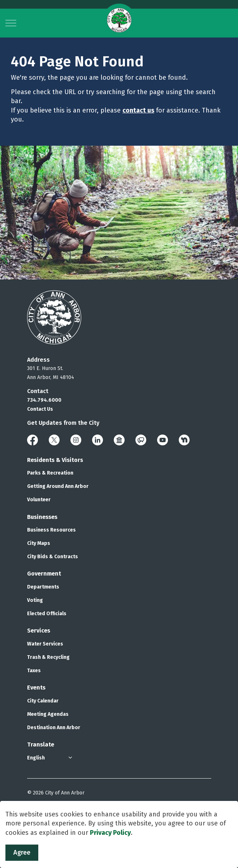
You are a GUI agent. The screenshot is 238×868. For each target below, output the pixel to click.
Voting (35, 600)
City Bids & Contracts (53, 557)
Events (36, 688)
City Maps (39, 543)
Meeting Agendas (48, 714)
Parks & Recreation (50, 473)
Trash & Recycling (48, 657)
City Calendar (43, 701)
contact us (138, 110)
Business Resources (51, 530)
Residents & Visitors (55, 460)
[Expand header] (11, 23)
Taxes (34, 671)
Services (39, 631)
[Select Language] (51, 758)
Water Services (45, 644)
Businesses (42, 517)
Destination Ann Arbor (54, 728)
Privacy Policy (110, 833)
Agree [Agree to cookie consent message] (22, 853)
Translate (41, 744)
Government (44, 574)
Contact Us (40, 409)
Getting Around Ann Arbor (58, 486)
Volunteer (39, 500)
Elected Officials (47, 614)
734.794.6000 (44, 400)
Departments (43, 587)
